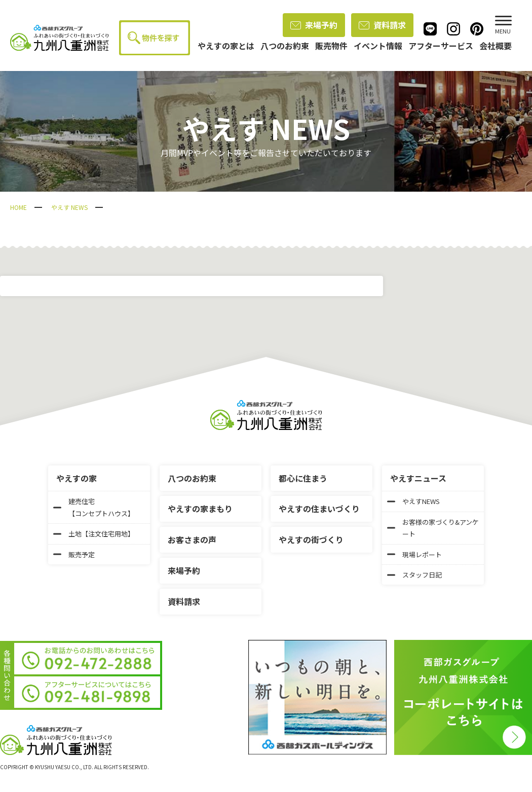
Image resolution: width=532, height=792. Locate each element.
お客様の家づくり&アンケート (433, 528)
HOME (18, 207)
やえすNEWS (413, 501)
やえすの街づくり (311, 539)
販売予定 (74, 554)
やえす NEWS (69, 207)
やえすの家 (77, 478)
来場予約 (314, 25)
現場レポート (414, 554)
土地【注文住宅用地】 (94, 534)
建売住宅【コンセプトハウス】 (94, 507)
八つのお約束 (192, 478)
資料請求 (382, 25)
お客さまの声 (192, 539)
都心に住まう (303, 478)
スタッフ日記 (414, 575)
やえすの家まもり (200, 509)
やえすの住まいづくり (319, 509)
